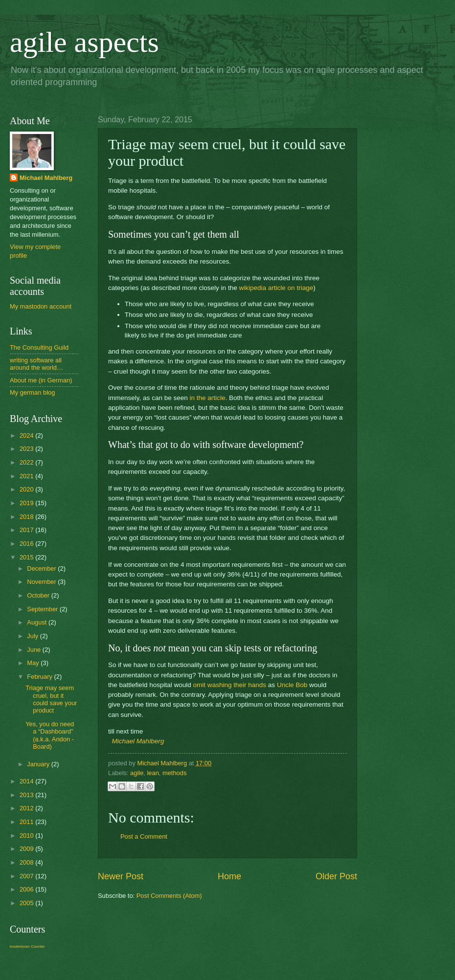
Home (229, 876)
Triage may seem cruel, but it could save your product (51, 699)
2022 (27, 462)
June (35, 650)
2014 (27, 781)
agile (137, 773)
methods (174, 773)
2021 (27, 476)
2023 (27, 449)
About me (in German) (41, 380)
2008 (27, 862)
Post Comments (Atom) (169, 896)
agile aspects (84, 42)
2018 (27, 517)
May (34, 663)
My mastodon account (41, 306)
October (39, 595)
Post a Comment (144, 836)
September (43, 609)
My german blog (32, 392)
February (40, 677)
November (42, 582)
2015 (27, 557)
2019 (27, 503)
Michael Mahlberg (138, 741)
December (42, 568)
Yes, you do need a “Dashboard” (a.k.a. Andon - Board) (50, 735)
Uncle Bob (292, 685)
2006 (27, 889)
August (38, 622)
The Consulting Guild (39, 347)
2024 (27, 435)
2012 (27, 808)
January (39, 764)
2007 (27, 876)
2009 (27, 849)
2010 (27, 835)
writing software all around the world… (36, 364)
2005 (27, 903)
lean (153, 773)
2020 (27, 489)
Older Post (336, 876)
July (33, 636)
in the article (208, 398)
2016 (27, 544)
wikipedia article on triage (276, 288)
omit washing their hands (230, 685)
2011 (27, 822)
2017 (27, 530)
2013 (27, 795)
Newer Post (121, 876)
